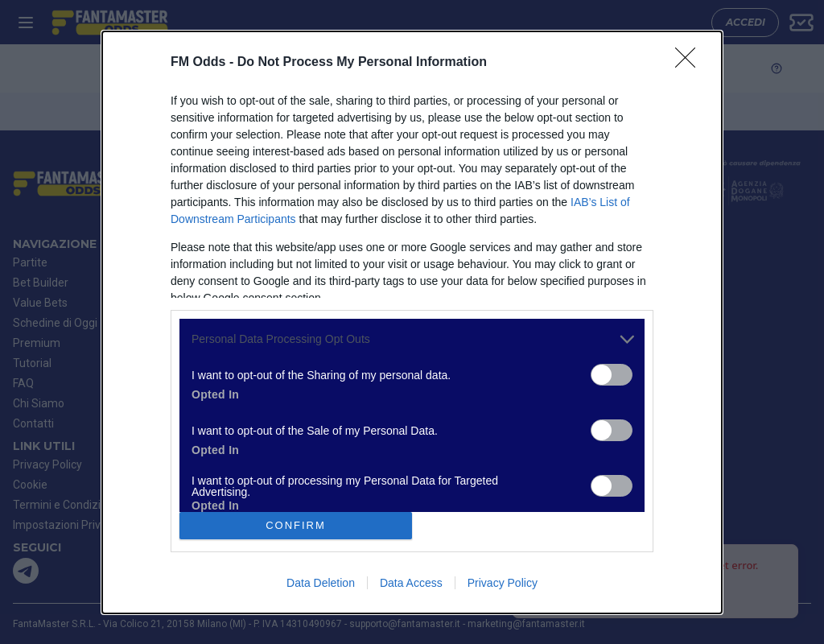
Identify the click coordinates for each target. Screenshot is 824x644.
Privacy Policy (503, 583)
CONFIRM (296, 525)
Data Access (411, 583)
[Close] (690, 63)
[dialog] (412, 322)
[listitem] (412, 339)
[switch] (612, 375)
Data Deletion (321, 583)
